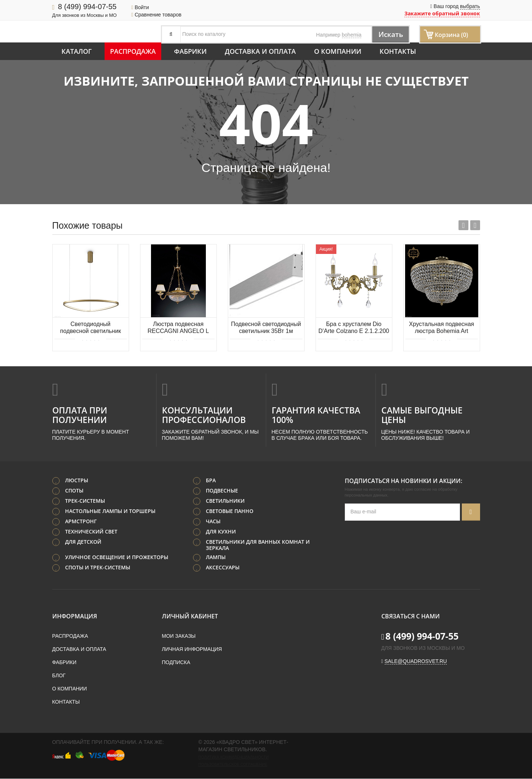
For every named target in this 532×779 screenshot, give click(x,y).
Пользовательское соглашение (233, 765)
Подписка (176, 663)
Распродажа (133, 51)
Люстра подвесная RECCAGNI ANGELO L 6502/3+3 (178, 328)
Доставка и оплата (260, 51)
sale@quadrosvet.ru (416, 662)
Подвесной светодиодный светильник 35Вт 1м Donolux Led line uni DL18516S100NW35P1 (266, 328)
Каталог (77, 51)
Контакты (398, 51)
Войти (140, 7)
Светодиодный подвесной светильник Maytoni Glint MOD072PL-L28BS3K (90, 328)
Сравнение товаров (156, 15)
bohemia (352, 35)
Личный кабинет (190, 617)
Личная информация (192, 649)
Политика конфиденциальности (234, 757)
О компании (338, 51)
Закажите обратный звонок (442, 13)
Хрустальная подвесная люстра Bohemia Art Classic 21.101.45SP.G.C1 (441, 328)
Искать (388, 34)
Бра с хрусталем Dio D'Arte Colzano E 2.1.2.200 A (354, 328)
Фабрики (190, 51)
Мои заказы (179, 636)
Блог (59, 676)
